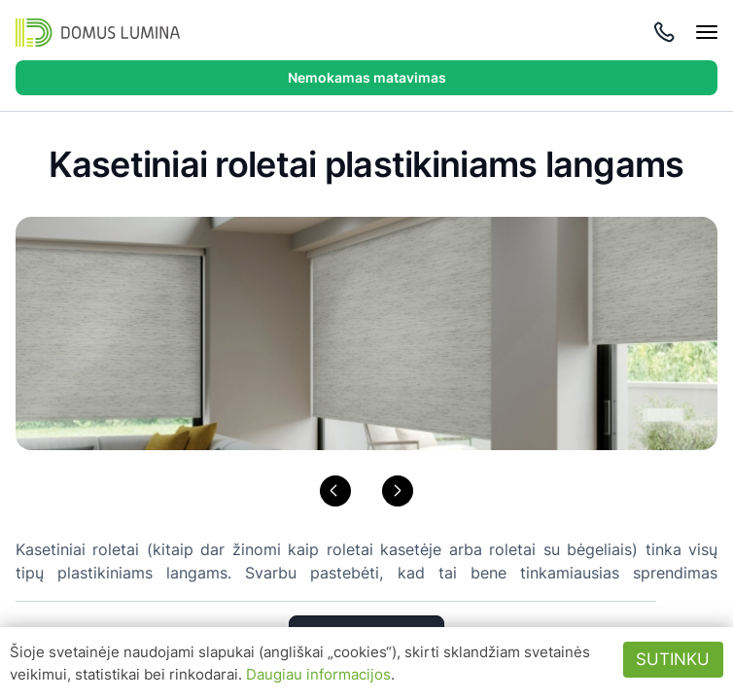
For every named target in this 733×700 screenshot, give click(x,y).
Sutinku (673, 659)
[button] (335, 491)
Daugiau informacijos (318, 674)
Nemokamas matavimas (367, 77)
